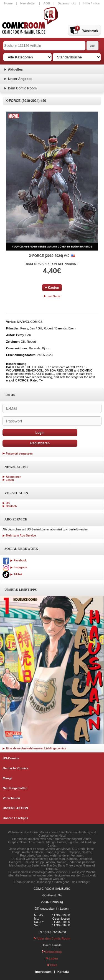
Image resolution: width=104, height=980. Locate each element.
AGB (47, 3)
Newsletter (28, 3)
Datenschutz (67, 3)
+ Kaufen (52, 288)
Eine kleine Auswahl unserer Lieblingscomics (34, 748)
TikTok (12, 574)
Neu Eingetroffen (15, 788)
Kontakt (63, 972)
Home (8, 3)
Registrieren (40, 443)
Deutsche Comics (16, 768)
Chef (52, 965)
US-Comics (11, 758)
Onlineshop (52, 952)
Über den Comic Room (52, 938)
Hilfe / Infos (92, 3)
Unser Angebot (20, 79)
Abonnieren (14, 477)
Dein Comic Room (22, 88)
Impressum (43, 972)
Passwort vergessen (19, 454)
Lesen (10, 480)
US (8, 503)
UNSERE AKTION (15, 808)
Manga (8, 778)
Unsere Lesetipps (16, 818)
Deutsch (11, 506)
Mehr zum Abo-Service (19, 536)
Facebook (15, 560)
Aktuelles (15, 69)
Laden (52, 958)
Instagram (15, 567)
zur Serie (52, 296)
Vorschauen (11, 798)
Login (40, 433)
